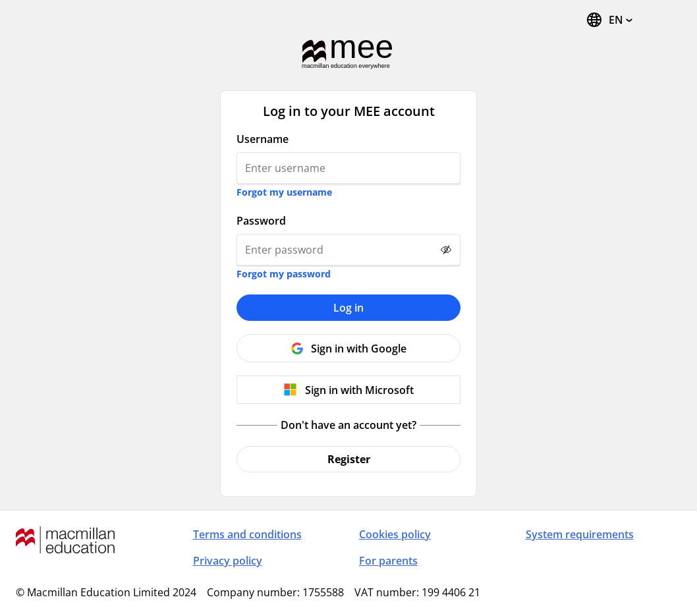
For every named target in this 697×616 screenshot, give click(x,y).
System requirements (580, 534)
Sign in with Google (359, 349)
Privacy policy (228, 561)
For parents (388, 561)
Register (349, 459)
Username (263, 139)
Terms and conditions (247, 534)
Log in (348, 308)
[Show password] (446, 250)
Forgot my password (284, 274)
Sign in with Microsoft (359, 390)
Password (261, 221)
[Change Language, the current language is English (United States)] (609, 20)
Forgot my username (284, 192)
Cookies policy (395, 534)
